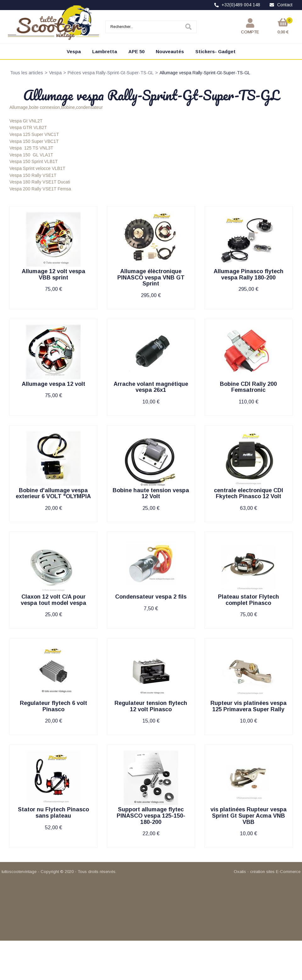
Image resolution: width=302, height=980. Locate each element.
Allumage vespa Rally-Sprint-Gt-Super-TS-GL (205, 73)
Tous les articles (27, 73)
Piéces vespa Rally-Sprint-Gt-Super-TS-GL (111, 73)
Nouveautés (170, 51)
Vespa (74, 51)
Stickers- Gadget (215, 51)
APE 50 (136, 51)
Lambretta (105, 51)
